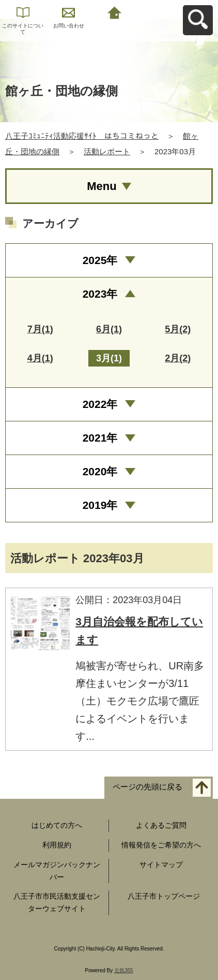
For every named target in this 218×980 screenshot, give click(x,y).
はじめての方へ (57, 825)
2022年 (100, 404)
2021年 (100, 438)
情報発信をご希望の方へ (161, 845)
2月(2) (178, 358)
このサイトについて (23, 29)
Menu (102, 186)
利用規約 (57, 845)
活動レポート (107, 151)
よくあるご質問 (161, 825)
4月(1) (40, 358)
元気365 (124, 970)
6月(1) (109, 329)
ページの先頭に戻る (147, 787)
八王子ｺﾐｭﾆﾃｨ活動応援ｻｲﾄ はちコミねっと (82, 136)
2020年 (100, 471)
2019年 (100, 505)
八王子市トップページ (164, 896)
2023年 (100, 294)
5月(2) (178, 329)
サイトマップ (161, 865)
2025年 (100, 260)
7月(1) (40, 329)
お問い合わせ (69, 26)
